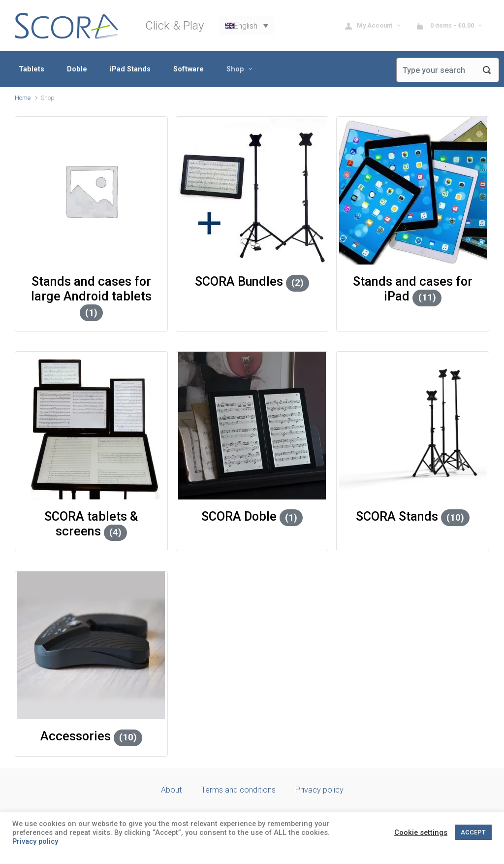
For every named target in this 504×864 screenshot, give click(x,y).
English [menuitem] (246, 25)
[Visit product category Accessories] (91, 645)
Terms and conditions (238, 790)
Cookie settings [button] (421, 832)
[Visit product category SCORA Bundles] (252, 191)
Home (23, 98)
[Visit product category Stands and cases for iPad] (413, 191)
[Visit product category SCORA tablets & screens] (91, 426)
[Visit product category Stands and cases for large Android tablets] (91, 191)
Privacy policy (319, 790)
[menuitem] (246, 26)
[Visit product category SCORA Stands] (413, 426)
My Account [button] (369, 26)
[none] (246, 26)
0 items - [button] (446, 26)
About (171, 790)
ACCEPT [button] (473, 832)
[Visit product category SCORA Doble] (252, 426)
